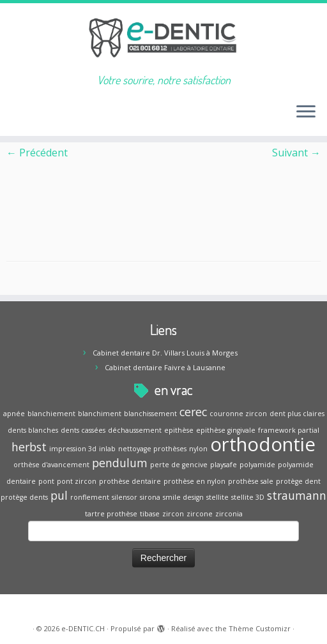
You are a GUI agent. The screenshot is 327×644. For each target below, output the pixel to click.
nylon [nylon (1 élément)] (198, 449)
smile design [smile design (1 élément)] (183, 497)
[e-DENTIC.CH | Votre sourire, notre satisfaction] (163, 38)
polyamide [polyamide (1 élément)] (257, 465)
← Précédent (37, 153)
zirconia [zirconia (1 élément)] (229, 514)
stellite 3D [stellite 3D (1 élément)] (248, 497)
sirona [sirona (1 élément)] (150, 497)
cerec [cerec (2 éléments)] (193, 412)
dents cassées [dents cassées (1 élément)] (83, 430)
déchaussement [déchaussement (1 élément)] (135, 430)
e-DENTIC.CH (83, 628)
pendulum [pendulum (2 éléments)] (120, 463)
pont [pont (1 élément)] (46, 481)
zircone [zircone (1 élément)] (200, 514)
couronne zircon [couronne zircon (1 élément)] (238, 414)
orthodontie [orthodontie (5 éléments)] (263, 444)
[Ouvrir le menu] (306, 113)
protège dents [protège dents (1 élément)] (24, 497)
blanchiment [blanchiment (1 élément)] (100, 414)
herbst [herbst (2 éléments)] (29, 447)
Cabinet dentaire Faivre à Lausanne (165, 367)
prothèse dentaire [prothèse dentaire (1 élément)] (130, 481)
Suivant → (296, 153)
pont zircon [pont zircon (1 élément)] (77, 481)
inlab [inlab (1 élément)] (107, 449)
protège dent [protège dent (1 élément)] (298, 481)
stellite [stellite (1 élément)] (217, 497)
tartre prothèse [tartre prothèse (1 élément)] (111, 514)
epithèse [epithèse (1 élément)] (179, 430)
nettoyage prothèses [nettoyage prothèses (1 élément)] (152, 449)
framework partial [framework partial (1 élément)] (289, 430)
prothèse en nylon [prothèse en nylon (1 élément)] (194, 481)
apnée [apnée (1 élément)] (14, 414)
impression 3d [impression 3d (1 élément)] (73, 449)
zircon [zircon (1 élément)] (173, 514)
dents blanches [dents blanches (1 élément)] (33, 430)
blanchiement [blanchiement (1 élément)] (51, 414)
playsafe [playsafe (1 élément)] (224, 465)
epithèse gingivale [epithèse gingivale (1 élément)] (226, 430)
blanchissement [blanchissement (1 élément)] (150, 414)
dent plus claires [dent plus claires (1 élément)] (297, 414)
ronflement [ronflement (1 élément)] (90, 497)
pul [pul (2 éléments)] (59, 495)
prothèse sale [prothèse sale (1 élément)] (251, 481)
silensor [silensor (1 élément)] (125, 497)
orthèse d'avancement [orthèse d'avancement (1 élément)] (51, 465)
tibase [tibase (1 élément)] (150, 514)
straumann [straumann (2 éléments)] (297, 495)
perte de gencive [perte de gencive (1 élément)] (179, 465)
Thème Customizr (260, 628)
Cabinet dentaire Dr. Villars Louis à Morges (165, 353)
